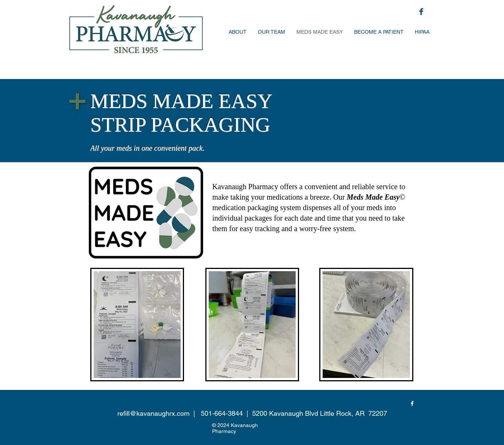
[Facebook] (412, 403)
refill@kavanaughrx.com (153, 413)
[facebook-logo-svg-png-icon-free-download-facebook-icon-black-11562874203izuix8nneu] (421, 12)
